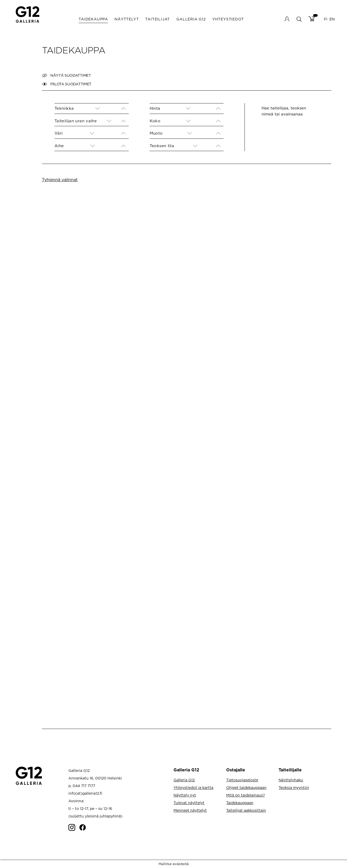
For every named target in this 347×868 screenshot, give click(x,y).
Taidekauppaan (240, 803)
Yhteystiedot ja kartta (193, 787)
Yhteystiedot (228, 19)
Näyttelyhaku (291, 780)
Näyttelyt (127, 19)
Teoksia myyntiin (294, 787)
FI (326, 19)
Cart (311, 19)
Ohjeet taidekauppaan (246, 787)
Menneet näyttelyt (190, 810)
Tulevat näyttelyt (189, 803)
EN (332, 19)
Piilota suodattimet (67, 84)
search (299, 19)
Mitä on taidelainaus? (246, 795)
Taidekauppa (93, 19)
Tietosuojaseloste (242, 780)
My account (287, 19)
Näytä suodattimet (66, 75)
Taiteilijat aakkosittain (246, 810)
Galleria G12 (191, 19)
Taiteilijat (158, 19)
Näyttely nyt (185, 795)
